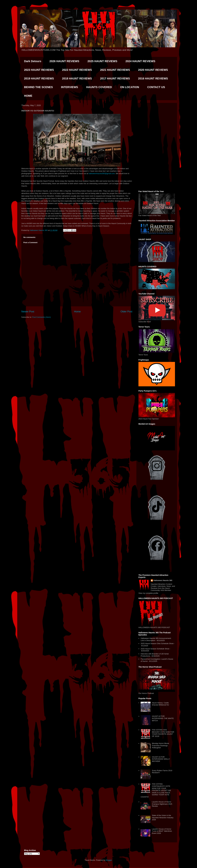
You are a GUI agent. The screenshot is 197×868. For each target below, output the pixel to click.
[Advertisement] (157, 146)
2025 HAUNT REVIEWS (102, 61)
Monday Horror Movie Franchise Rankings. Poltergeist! (160, 745)
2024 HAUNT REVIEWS (140, 61)
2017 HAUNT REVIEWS (115, 78)
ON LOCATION (130, 87)
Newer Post (28, 312)
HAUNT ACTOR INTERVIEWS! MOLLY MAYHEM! (161, 759)
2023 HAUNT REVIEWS (39, 70)
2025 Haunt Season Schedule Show (155, 649)
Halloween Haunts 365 (163, 580)
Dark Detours (33, 61)
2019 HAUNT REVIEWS (39, 78)
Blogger (109, 860)
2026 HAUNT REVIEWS (64, 61)
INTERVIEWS (69, 87)
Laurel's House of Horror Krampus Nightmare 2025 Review (162, 804)
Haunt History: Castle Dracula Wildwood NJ (160, 704)
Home (77, 312)
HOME (28, 96)
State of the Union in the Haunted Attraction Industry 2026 (163, 818)
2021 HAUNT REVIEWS (115, 70)
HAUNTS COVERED (99, 87)
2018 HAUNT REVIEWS (77, 78)
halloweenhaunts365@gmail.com (102, 173)
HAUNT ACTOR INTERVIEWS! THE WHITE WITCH (163, 718)
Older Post (126, 312)
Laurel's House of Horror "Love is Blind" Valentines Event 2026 (162, 831)
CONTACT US (156, 87)
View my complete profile (148, 593)
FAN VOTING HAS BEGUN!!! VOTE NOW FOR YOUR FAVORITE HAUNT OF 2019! (163, 733)
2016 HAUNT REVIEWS (153, 78)
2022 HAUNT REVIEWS (77, 70)
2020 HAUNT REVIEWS (153, 70)
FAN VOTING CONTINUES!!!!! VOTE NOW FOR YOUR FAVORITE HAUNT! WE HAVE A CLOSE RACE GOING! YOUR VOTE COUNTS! (156, 790)
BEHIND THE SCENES (38, 87)
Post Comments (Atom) (42, 317)
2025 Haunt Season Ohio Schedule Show (157, 643)
